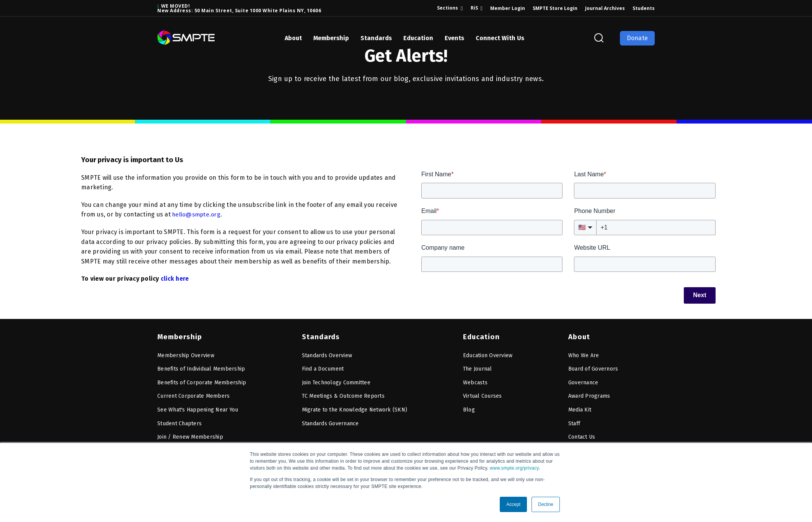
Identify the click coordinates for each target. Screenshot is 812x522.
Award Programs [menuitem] (589, 394)
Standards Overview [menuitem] (327, 354)
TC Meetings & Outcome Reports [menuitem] (343, 394)
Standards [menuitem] (320, 335)
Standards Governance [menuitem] (330, 422)
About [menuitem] (579, 335)
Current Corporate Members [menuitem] (193, 394)
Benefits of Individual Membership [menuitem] (201, 367)
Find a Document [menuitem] (323, 367)
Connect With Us (500, 38)
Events (454, 38)
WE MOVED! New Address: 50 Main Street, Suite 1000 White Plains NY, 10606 (239, 8)
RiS (474, 8)
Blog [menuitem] (469, 408)
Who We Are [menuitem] (584, 354)
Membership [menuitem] (179, 335)
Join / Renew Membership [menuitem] (190, 435)
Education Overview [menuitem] (488, 354)
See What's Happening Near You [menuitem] (198, 408)
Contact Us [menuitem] (582, 435)
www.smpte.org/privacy (514, 468)
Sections (448, 8)
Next (700, 295)
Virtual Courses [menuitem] (483, 394)
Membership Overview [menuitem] (186, 354)
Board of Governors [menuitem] (593, 367)
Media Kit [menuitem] (580, 408)
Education (418, 38)
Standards (376, 38)
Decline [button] (546, 504)
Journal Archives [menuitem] (605, 8)
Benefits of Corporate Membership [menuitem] (202, 381)
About (293, 38)
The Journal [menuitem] (478, 367)
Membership (331, 38)
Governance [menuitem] (583, 381)
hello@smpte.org (197, 214)
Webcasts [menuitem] (475, 381)
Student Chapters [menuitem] (179, 422)
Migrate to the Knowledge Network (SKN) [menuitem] (355, 408)
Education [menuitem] (481, 335)
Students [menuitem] (644, 8)
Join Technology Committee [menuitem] (336, 381)
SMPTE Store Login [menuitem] (555, 8)
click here (175, 279)
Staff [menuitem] (574, 422)
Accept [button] (513, 504)
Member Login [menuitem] (508, 8)
